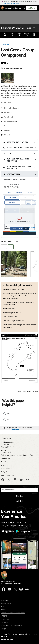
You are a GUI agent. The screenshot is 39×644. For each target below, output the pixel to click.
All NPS (19, 501)
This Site (20, 496)
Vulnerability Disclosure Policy (11, 625)
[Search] (19, 490)
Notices (4, 610)
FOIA (3, 606)
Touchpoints (15, 429)
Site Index (5, 468)
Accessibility (5, 600)
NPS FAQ (4, 616)
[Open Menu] (32, 8)
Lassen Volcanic (12, 28)
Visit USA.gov (7, 639)
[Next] (11, 247)
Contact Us (6, 459)
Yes (8, 413)
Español (5, 472)
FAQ (3, 465)
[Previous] (4, 247)
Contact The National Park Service (13, 613)
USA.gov (4, 629)
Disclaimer (5, 622)
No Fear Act (5, 619)
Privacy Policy (6, 603)
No (8, 420)
